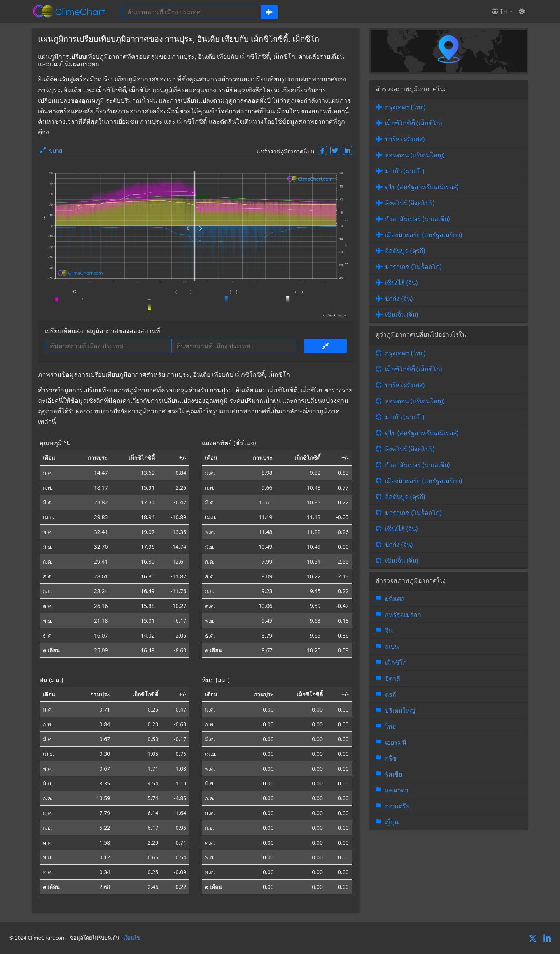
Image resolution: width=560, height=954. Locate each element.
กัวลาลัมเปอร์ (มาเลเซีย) (417, 219)
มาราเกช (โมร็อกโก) (413, 267)
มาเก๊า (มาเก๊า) (405, 171)
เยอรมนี (396, 742)
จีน (389, 631)
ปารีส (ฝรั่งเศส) (405, 139)
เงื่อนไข (132, 938)
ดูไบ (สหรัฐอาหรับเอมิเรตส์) (422, 187)
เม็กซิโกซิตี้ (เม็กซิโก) (414, 123)
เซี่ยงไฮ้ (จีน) (402, 283)
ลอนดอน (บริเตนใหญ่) (415, 155)
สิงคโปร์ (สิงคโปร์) (410, 203)
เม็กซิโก (396, 662)
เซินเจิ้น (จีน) (402, 314)
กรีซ (391, 758)
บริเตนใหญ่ (400, 710)
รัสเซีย (394, 774)
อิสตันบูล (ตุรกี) (405, 251)
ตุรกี (391, 694)
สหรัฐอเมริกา (403, 615)
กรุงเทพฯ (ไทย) (405, 107)
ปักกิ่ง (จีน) (399, 299)
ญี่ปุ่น (392, 822)
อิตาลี (393, 678)
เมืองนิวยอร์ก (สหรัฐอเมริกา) (424, 235)
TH (500, 11)
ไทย (390, 726)
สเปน (392, 647)
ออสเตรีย (397, 806)
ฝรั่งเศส (395, 599)
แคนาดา (397, 790)
